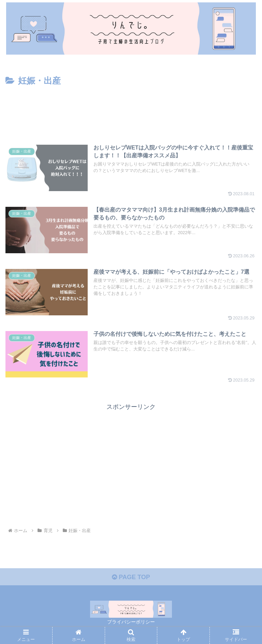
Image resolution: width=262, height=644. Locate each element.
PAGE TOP (131, 577)
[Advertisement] (131, 107)
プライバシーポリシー (131, 622)
